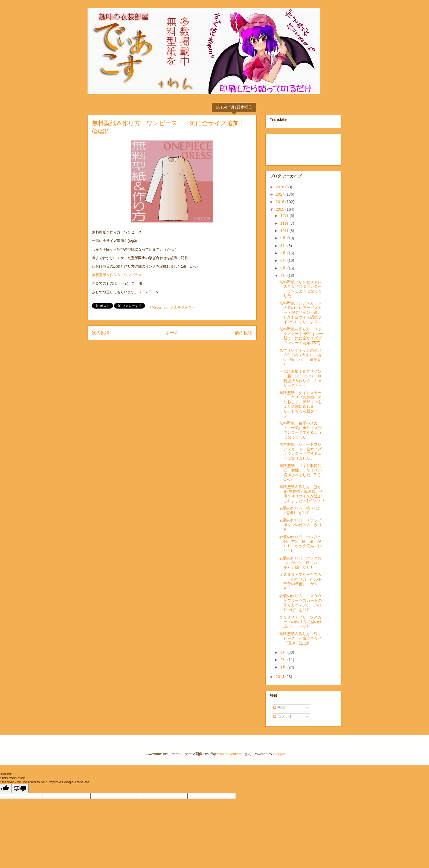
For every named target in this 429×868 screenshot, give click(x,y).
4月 (284, 275)
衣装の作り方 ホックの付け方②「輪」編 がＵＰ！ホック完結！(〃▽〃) (301, 544)
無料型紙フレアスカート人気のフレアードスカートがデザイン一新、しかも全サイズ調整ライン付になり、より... (301, 312)
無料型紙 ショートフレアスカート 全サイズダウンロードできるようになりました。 (301, 451)
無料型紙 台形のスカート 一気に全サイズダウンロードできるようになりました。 (301, 430)
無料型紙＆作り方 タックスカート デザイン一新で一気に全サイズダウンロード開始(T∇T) (301, 336)
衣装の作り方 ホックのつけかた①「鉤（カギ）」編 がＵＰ (300, 563)
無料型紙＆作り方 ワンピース (117, 275)
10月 (285, 231)
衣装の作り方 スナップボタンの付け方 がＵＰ (301, 525)
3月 (284, 652)
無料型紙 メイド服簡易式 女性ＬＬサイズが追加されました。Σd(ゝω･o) (302, 473)
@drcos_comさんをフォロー (173, 307)
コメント (283, 717)
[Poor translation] (20, 789)
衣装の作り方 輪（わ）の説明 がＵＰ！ (300, 510)
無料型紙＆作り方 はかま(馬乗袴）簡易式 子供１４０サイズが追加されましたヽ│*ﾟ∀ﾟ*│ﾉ (302, 494)
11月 (285, 223)
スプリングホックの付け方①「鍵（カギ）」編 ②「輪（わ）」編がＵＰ (302, 357)
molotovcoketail (231, 754)
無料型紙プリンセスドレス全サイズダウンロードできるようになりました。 (301, 289)
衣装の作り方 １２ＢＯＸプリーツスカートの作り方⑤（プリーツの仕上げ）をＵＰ (301, 603)
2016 (281, 202)
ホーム (172, 333)
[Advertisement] (297, 148)
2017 (281, 194)
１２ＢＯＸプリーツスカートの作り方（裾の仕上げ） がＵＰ (301, 622)
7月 (284, 253)
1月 (284, 667)
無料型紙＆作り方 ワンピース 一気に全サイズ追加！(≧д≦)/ (301, 638)
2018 (281, 187)
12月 (285, 216)
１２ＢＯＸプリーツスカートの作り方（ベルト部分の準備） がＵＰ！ (301, 581)
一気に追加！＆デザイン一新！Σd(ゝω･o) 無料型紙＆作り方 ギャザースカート (301, 378)
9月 (284, 238)
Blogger (279, 754)
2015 (281, 209)
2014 (281, 677)
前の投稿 (244, 333)
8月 (284, 246)
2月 (284, 660)
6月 (284, 260)
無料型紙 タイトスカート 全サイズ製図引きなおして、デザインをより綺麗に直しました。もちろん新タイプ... (301, 404)
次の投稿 (101, 333)
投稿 (279, 708)
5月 (284, 268)
